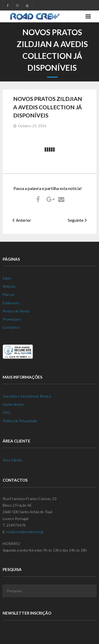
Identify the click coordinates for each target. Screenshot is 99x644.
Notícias (9, 286)
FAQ (6, 412)
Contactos (11, 327)
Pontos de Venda (16, 311)
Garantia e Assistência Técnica (27, 396)
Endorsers (11, 303)
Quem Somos (13, 404)
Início (7, 278)
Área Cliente (13, 460)
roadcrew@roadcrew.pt (25, 532)
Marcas (9, 294)
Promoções (12, 319)
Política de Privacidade (20, 421)
